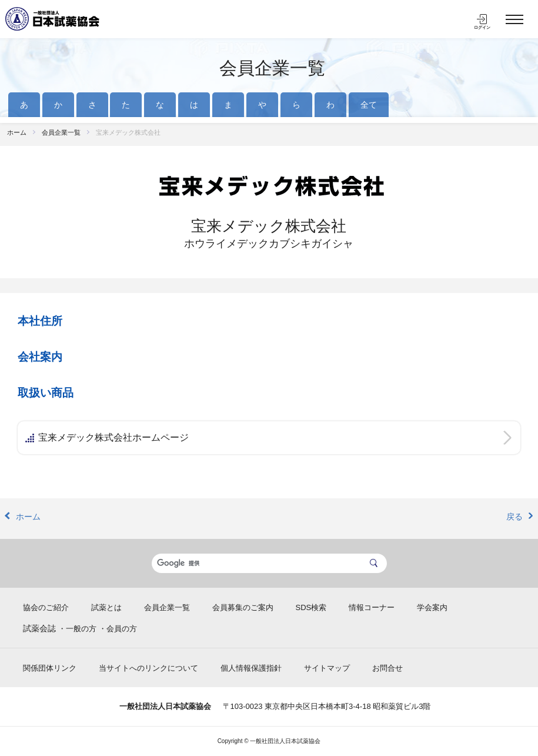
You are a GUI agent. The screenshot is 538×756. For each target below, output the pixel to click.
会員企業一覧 (272, 68)
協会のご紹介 (46, 607)
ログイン (482, 27)
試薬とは (106, 607)
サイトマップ (327, 668)
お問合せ (387, 668)
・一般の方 (77, 629)
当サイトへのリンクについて (148, 668)
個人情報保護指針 (251, 668)
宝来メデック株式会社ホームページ (113, 437)
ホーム (17, 132)
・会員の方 (118, 629)
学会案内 (432, 607)
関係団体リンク (50, 668)
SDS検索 (311, 607)
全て (369, 105)
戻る (514, 517)
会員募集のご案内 (243, 607)
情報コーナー (372, 607)
